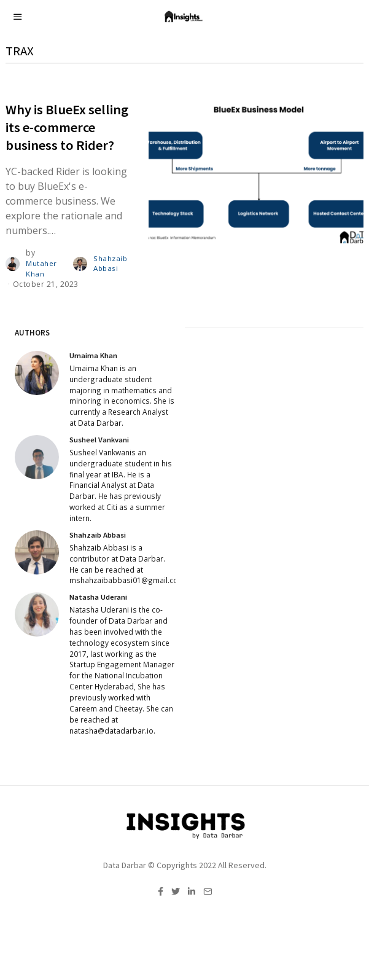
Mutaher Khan (41, 269)
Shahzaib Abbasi (110, 264)
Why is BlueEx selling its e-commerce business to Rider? (67, 127)
